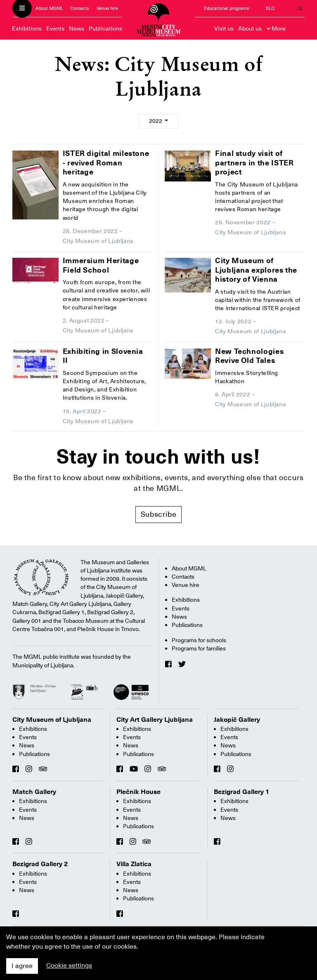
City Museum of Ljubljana (52, 720)
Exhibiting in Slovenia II (103, 356)
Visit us (224, 28)
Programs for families (199, 648)
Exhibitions (27, 28)
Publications (105, 28)
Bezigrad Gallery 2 (40, 864)
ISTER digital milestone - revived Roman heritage (106, 163)
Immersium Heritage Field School (101, 265)
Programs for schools (199, 640)
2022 (156, 121)
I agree (22, 966)
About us (250, 28)
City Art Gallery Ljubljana (155, 720)
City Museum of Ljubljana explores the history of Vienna (256, 270)
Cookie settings (69, 966)
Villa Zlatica (134, 864)
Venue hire (107, 8)
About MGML (49, 8)
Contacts (80, 8)
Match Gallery (34, 792)
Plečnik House (138, 792)
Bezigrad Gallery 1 (242, 792)
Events (55, 28)
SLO (270, 8)
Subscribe (159, 514)
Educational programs (227, 8)
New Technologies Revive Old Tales (249, 356)
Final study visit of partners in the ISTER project (254, 163)
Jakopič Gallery (237, 720)
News (77, 28)
